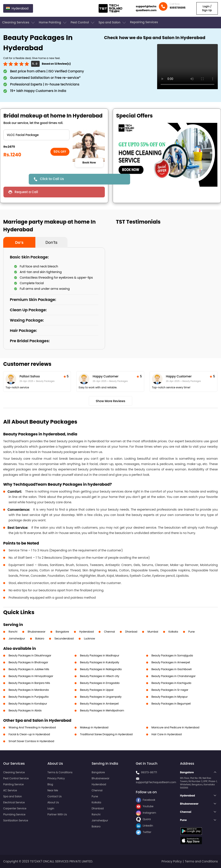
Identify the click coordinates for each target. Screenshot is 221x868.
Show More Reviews (111, 401)
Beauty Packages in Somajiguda (172, 655)
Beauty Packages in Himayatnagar (31, 676)
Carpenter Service (15, 808)
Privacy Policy (56, 778)
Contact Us (54, 796)
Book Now (89, 163)
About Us (53, 802)
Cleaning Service (14, 772)
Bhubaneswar (37, 632)
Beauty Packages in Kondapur (28, 704)
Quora (143, 819)
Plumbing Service (14, 814)
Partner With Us (57, 814)
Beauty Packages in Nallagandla (101, 669)
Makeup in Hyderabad (94, 727)
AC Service (10, 790)
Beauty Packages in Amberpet (99, 704)
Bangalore (62, 632)
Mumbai (153, 632)
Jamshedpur (17, 638)
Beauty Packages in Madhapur (100, 655)
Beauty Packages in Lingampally (101, 697)
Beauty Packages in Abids (25, 710)
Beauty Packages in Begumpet (171, 704)
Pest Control (83, 23)
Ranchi (13, 632)
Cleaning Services (19, 23)
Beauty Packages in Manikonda (29, 690)
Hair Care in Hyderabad (167, 734)
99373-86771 (149, 772)
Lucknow (90, 638)
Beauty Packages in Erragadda (100, 683)
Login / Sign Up (207, 8)
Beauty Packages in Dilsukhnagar (30, 655)
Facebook (146, 800)
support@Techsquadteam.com (156, 782)
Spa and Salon (113, 23)
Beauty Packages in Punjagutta (29, 697)
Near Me (53, 790)
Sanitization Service (16, 820)
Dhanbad (131, 632)
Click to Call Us (52, 179)
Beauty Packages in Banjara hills (29, 683)
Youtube (145, 806)
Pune (192, 632)
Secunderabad (64, 638)
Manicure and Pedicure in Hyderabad (175, 727)
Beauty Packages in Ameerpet (171, 662)
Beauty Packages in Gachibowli (172, 669)
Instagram (146, 813)
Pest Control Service (16, 778)
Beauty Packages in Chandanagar (174, 676)
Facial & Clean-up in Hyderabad (29, 734)
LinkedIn (144, 826)
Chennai (109, 632)
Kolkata (173, 632)
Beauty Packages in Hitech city (100, 676)
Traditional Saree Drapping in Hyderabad (106, 734)
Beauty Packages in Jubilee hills (29, 669)
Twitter (144, 832)
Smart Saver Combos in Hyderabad (31, 741)
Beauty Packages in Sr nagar (170, 690)
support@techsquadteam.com (146, 8)
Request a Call (26, 192)
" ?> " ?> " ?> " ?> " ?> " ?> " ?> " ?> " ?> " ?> (36, 135)
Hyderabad (87, 632)
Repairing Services (144, 22)
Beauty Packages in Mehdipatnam (102, 710)
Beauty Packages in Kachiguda (171, 683)
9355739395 (177, 8)
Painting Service (13, 784)
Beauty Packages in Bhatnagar (28, 662)
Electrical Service (14, 802)
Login (51, 808)
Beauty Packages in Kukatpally (100, 662)
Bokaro (40, 638)
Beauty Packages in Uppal (97, 690)
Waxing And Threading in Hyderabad (32, 727)
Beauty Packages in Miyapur (170, 697)
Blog (50, 784)
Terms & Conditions (60, 772)
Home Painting (53, 23)
